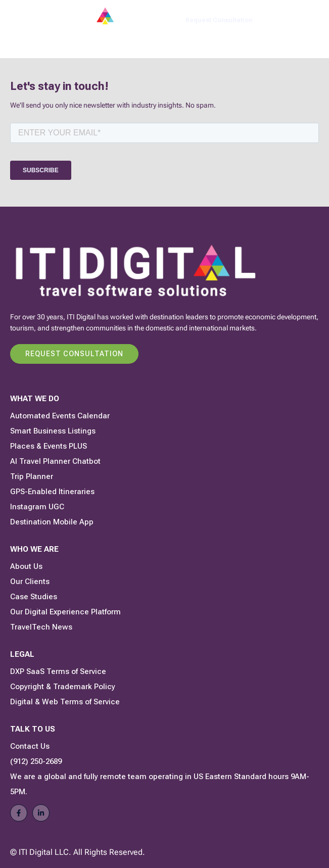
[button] (312, 20)
